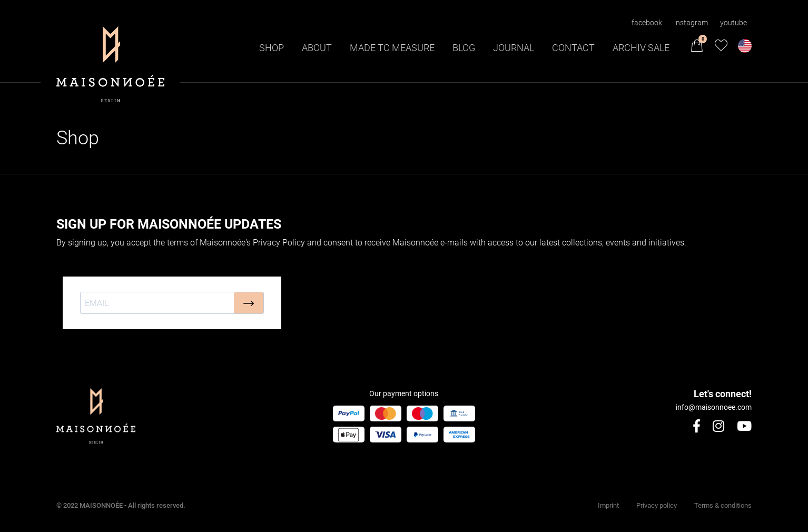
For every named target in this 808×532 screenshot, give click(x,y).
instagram (691, 23)
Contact (573, 48)
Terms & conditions (723, 505)
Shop (272, 48)
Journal (514, 48)
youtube (733, 23)
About (317, 48)
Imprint (608, 505)
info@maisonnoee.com (714, 407)
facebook (647, 23)
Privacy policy (657, 505)
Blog (464, 48)
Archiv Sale (641, 48)
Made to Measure (392, 48)
